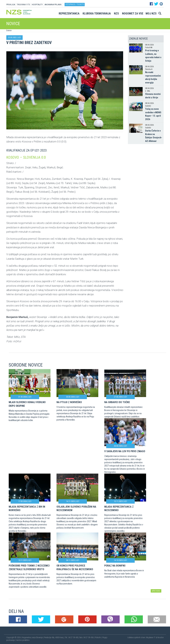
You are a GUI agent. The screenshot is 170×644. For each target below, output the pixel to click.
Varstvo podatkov (23, 640)
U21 (19, 37)
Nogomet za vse (133, 13)
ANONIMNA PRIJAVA (53, 5)
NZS (116, 13)
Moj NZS (151, 13)
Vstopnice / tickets (75, 4)
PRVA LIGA (11, 5)
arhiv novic (156, 591)
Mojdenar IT (151, 637)
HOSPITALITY (37, 5)
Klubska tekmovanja (97, 13)
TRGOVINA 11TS (23, 5)
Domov (9, 30)
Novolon (161, 637)
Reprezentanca (69, 13)
